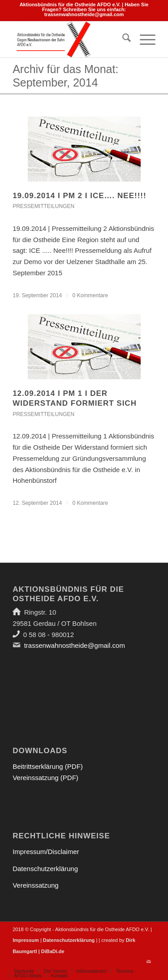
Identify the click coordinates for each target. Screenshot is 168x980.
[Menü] (143, 39)
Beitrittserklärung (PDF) (48, 766)
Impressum (26, 940)
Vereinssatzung (36, 885)
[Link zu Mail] (149, 962)
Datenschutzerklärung (45, 869)
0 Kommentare (90, 295)
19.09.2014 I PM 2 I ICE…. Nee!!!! (79, 196)
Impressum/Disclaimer (46, 852)
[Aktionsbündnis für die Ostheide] (70, 39)
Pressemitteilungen (43, 206)
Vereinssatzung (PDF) (45, 778)
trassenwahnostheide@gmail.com (84, 14)
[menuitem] (122, 39)
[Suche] (122, 39)
